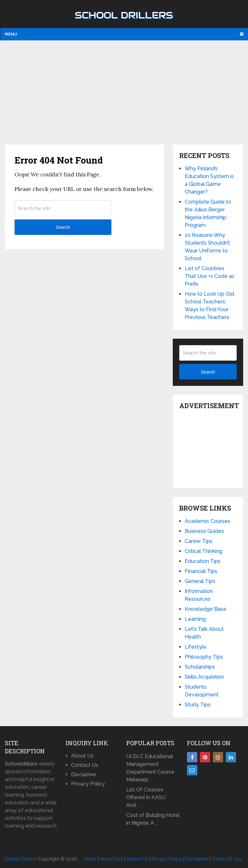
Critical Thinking (203, 551)
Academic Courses (207, 521)
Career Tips (199, 541)
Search (63, 227)
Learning (195, 619)
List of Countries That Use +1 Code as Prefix (210, 276)
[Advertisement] (124, 92)
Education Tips (203, 561)
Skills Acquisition (204, 677)
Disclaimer (84, 774)
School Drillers (124, 15)
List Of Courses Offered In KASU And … (146, 797)
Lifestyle (196, 647)
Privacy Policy (88, 784)
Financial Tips (201, 571)
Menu (11, 34)
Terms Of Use (227, 859)
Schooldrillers (21, 764)
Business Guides (204, 531)
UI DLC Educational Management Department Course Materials (150, 768)
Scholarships (200, 667)
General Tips (200, 581)
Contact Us (85, 765)
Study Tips (198, 705)
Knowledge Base (206, 609)
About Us (82, 756)
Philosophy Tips (204, 657)
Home (90, 859)
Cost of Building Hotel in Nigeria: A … (153, 819)
